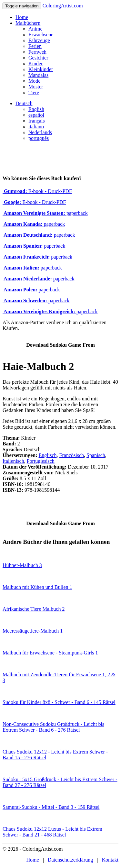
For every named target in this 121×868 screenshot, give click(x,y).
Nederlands (40, 132)
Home (22, 17)
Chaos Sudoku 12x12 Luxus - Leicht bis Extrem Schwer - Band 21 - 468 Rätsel (52, 832)
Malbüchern (28, 23)
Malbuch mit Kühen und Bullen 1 (37, 587)
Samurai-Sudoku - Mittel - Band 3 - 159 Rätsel (51, 807)
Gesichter (38, 58)
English (36, 109)
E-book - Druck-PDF (37, 191)
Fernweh (37, 52)
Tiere (34, 92)
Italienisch (13, 461)
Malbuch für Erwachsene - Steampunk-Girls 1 (50, 653)
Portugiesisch (41, 461)
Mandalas (38, 75)
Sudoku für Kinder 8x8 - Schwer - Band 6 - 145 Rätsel (59, 702)
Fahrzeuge (39, 40)
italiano (36, 127)
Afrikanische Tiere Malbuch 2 (34, 609)
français (37, 121)
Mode (34, 81)
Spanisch (96, 455)
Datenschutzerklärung (70, 860)
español (36, 115)
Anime (35, 29)
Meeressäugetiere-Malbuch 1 (33, 631)
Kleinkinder (41, 69)
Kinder (35, 64)
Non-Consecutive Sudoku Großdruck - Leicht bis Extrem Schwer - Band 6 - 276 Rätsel (53, 727)
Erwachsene (41, 35)
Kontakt (110, 860)
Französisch (72, 455)
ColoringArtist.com (63, 6)
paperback (45, 213)
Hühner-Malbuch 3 (22, 565)
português (39, 138)
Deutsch (24, 103)
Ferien (35, 46)
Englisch (48, 455)
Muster (36, 87)
